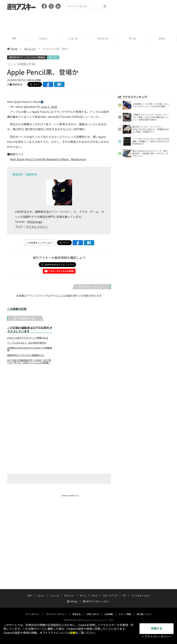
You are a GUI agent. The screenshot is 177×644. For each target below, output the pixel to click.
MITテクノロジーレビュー (97, 598)
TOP (15, 38)
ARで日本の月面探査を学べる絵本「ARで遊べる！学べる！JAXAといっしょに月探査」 (29, 361)
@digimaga (35, 222)
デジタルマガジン (37, 227)
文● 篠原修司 (15, 84)
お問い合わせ (93, 611)
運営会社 (77, 611)
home (12, 49)
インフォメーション (141, 592)
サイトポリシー (33, 611)
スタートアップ (110, 592)
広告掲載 (109, 611)
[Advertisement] (88, 22)
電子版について (144, 611)
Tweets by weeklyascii (70, 495)
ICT (124, 592)
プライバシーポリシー (56, 611)
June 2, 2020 (49, 107)
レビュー (44, 38)
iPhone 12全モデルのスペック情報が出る (28, 338)
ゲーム (133, 38)
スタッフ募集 (125, 611)
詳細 (73, 633)
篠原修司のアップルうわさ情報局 (27, 57)
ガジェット (103, 38)
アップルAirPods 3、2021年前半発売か (27, 343)
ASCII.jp (72, 598)
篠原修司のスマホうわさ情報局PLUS (26, 355)
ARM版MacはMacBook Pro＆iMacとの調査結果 (30, 349)
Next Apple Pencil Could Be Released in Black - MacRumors (48, 159)
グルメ (94, 592)
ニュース (74, 38)
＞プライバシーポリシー (157, 637)
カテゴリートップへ (92, 287)
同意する (157, 629)
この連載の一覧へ (25, 318)
